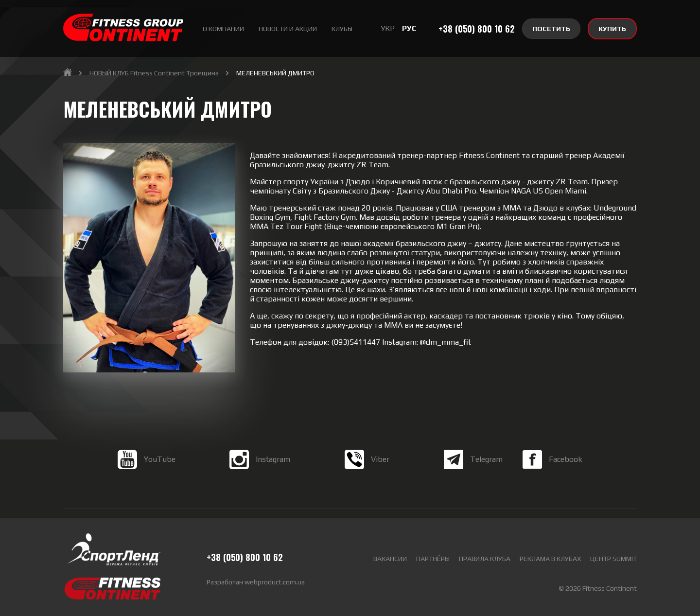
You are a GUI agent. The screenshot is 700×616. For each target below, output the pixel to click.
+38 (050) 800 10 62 (477, 29)
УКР (388, 28)
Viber (367, 469)
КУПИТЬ (612, 29)
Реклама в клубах (550, 559)
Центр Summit (613, 559)
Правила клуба (485, 559)
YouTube (147, 469)
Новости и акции (288, 29)
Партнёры (433, 559)
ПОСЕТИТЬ (551, 29)
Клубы (342, 29)
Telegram (473, 469)
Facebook (552, 469)
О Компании (223, 29)
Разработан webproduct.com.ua (256, 582)
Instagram (260, 469)
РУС (409, 28)
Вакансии (390, 559)
